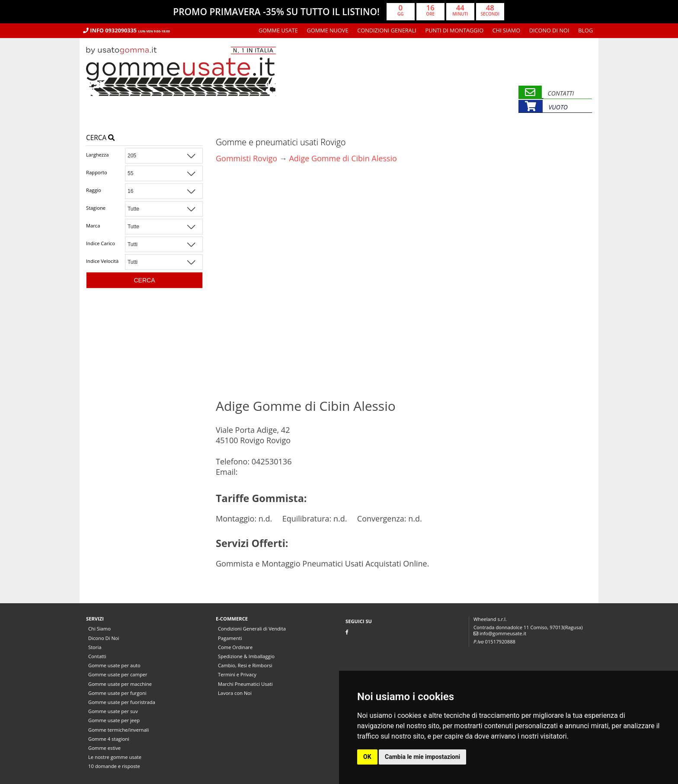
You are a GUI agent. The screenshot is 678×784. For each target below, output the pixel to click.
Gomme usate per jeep (114, 720)
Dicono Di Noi (549, 30)
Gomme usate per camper (118, 674)
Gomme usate (278, 30)
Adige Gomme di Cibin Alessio (343, 158)
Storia (95, 647)
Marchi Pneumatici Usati (245, 684)
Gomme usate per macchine (120, 684)
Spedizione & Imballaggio (246, 656)
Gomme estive (104, 748)
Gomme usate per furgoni (117, 693)
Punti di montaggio (455, 30)
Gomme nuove (328, 30)
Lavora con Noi (235, 693)
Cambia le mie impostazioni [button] (422, 757)
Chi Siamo (506, 30)
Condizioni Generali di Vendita (252, 629)
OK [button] (367, 757)
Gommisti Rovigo (246, 158)
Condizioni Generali (387, 30)
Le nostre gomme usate (115, 757)
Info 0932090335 (126, 30)
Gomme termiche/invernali (118, 730)
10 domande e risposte (114, 766)
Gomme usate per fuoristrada (122, 702)
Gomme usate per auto (114, 665)
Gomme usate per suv (113, 711)
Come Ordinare (235, 647)
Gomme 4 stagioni (109, 739)
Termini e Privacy (237, 674)
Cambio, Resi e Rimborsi (245, 665)
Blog (585, 30)
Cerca (100, 138)
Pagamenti (230, 638)
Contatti (97, 656)
